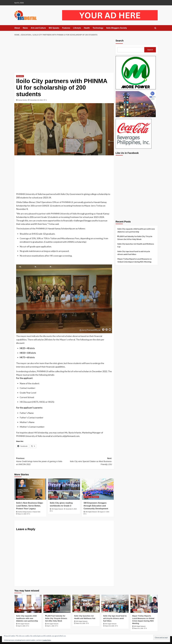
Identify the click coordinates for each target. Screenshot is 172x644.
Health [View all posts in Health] (77, 610)
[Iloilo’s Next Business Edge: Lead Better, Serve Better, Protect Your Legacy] (30, 489)
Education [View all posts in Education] (20, 76)
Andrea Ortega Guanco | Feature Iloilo (29, 512)
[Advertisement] (64, 55)
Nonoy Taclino (23, 100)
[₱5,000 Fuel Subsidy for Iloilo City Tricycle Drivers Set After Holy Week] (57, 604)
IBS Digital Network (58, 509)
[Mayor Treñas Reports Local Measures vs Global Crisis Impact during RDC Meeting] (144, 604)
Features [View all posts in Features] (95, 497)
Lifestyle (77, 28)
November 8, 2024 (71, 509)
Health (87, 28)
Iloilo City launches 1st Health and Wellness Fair (136, 245)
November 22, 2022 (36, 100)
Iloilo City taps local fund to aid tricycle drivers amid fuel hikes (134, 253)
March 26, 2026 (139, 628)
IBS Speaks (54, 28)
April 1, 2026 (51, 626)
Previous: (40, 462)
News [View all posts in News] (19, 610)
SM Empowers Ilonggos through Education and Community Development (96, 506)
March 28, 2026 (110, 626)
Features (66, 28)
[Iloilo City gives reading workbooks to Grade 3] (64, 489)
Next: (88, 462)
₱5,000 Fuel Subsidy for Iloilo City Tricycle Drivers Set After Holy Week (135, 238)
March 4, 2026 (22, 514)
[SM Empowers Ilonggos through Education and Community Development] (98, 489)
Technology (98, 28)
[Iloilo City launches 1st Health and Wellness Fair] (86, 604)
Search (120, 41)
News (25, 28)
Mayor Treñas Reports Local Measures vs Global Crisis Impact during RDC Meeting (134, 260)
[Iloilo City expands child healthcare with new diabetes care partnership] (28, 604)
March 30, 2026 (81, 623)
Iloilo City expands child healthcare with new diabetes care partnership (136, 230)
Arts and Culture (38, 28)
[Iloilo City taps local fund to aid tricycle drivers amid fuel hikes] (115, 604)
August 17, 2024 (104, 512)
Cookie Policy (47, 640)
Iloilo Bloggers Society (117, 28)
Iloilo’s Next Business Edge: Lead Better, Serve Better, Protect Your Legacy (30, 506)
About (17, 28)
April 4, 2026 (22, 626)
